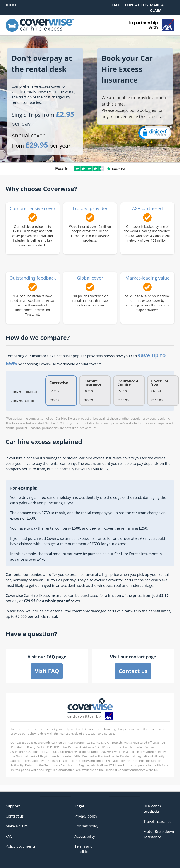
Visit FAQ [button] (47, 671)
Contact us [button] (133, 671)
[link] (155, 134)
